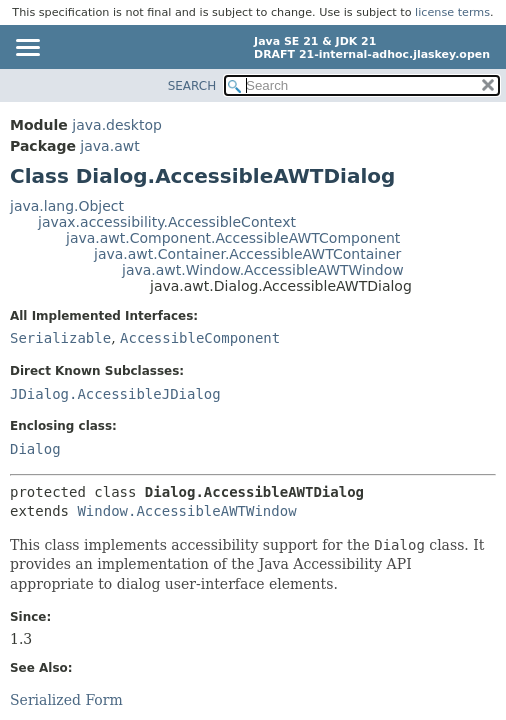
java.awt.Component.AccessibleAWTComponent (233, 238)
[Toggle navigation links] (27, 49)
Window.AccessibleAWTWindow (186, 511)
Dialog (35, 449)
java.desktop (117, 125)
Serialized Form (66, 700)
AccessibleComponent (200, 338)
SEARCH (192, 86)
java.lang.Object (67, 206)
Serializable (60, 338)
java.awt (109, 146)
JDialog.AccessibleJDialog (115, 394)
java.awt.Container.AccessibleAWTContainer (247, 254)
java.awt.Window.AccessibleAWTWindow (263, 270)
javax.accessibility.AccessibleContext (167, 222)
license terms (452, 12)
